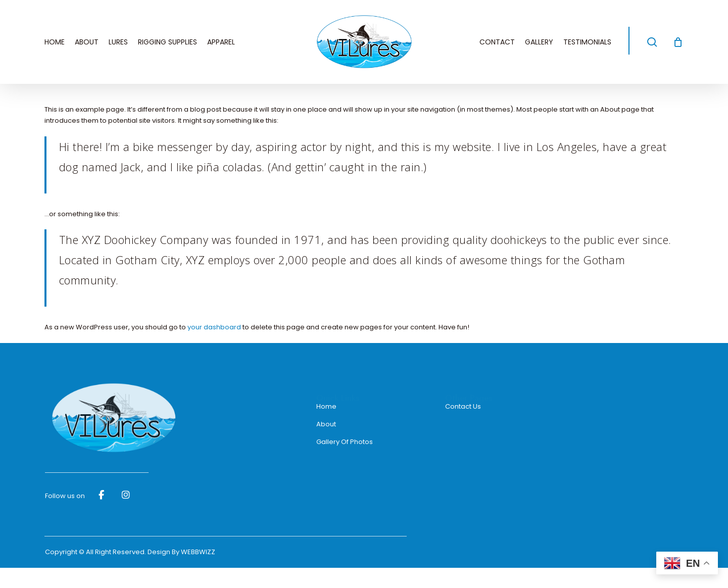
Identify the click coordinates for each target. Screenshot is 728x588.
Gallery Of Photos (345, 442)
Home (326, 406)
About (326, 424)
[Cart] (678, 42)
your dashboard (214, 327)
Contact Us (463, 406)
